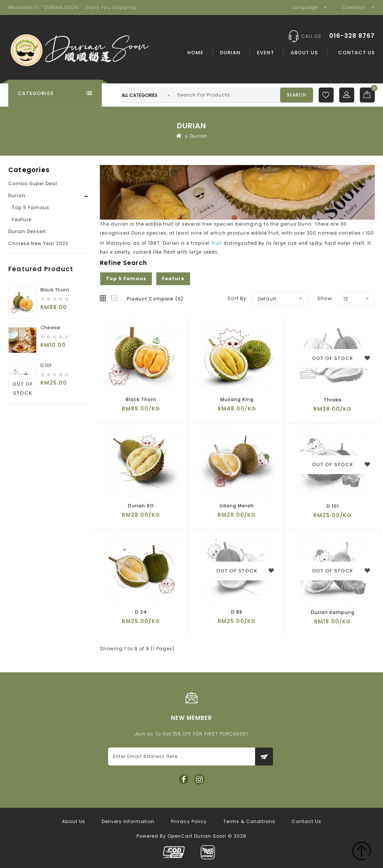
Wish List (326, 95)
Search (297, 95)
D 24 (141, 612)
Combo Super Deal (33, 184)
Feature (22, 219)
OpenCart (180, 836)
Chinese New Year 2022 (38, 243)
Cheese (50, 328)
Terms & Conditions (249, 821)
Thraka (333, 400)
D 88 (237, 612)
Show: (325, 298)
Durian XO (141, 506)
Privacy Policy (189, 821)
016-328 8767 (352, 36)
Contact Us (356, 53)
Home (195, 53)
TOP (361, 852)
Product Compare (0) (155, 299)
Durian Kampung (333, 612)
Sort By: (238, 298)
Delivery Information (128, 821)
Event (266, 53)
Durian (230, 53)
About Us (304, 53)
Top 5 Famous (31, 207)
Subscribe (264, 757)
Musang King (237, 399)
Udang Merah (237, 506)
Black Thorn (55, 290)
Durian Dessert (27, 231)
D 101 (46, 365)
